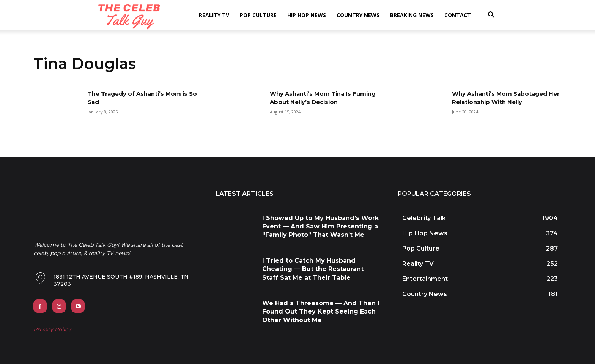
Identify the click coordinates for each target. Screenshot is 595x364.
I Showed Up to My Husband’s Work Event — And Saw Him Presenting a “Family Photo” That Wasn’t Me (320, 227)
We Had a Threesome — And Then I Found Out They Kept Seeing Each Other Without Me (321, 312)
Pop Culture (258, 15)
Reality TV (214, 15)
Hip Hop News (307, 15)
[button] (491, 16)
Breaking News (412, 15)
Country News (358, 15)
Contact (458, 15)
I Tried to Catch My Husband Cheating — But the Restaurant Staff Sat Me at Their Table (313, 269)
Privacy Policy (52, 329)
